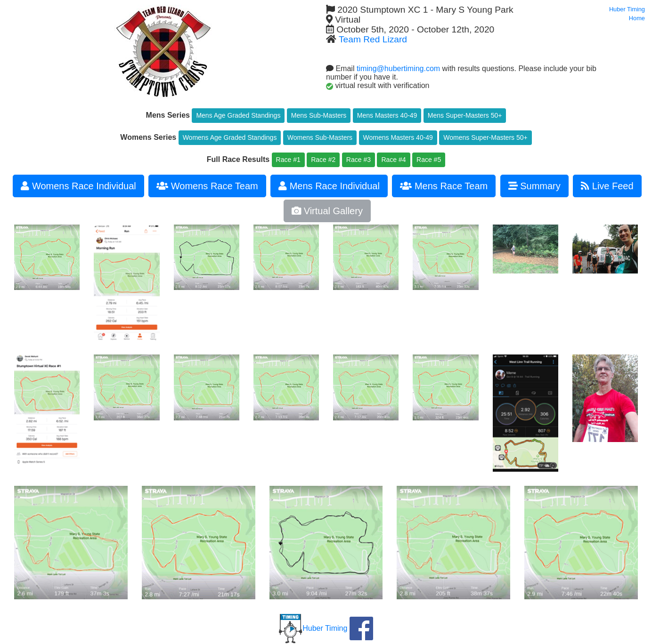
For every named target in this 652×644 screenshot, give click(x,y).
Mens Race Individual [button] (329, 186)
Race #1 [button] (288, 160)
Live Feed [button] (607, 186)
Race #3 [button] (359, 160)
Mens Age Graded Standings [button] (238, 115)
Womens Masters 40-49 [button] (398, 137)
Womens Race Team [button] (207, 186)
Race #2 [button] (323, 160)
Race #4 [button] (393, 160)
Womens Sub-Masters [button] (320, 137)
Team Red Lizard (373, 39)
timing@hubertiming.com (398, 68)
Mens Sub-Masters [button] (319, 115)
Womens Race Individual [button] (78, 186)
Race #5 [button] (429, 160)
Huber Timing (313, 628)
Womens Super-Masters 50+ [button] (485, 137)
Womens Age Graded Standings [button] (230, 137)
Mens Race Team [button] (444, 186)
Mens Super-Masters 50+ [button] (465, 115)
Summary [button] (534, 186)
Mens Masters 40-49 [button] (387, 115)
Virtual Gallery (327, 211)
